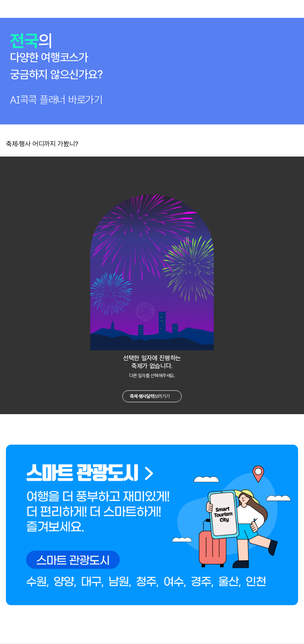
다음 (173, 168)
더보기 (296, 143)
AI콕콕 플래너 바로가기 (56, 100)
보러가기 (150, 396)
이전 (131, 168)
